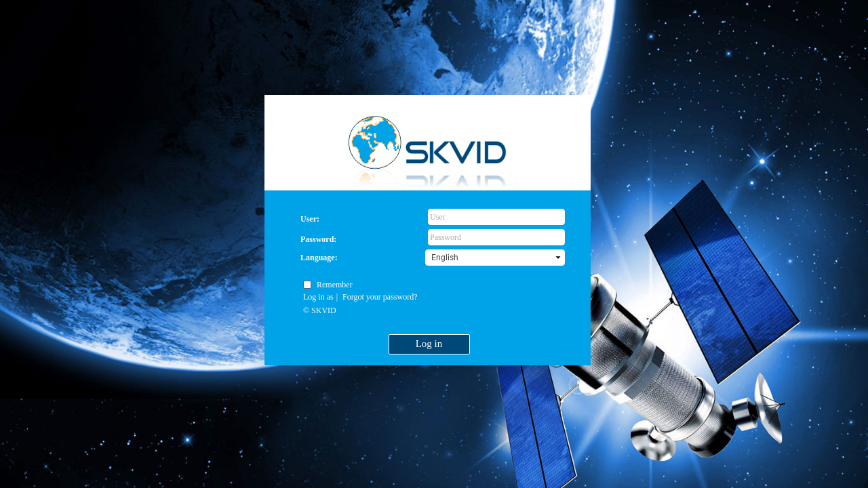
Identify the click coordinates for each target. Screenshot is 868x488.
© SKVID (320, 310)
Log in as (318, 297)
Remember (335, 285)
